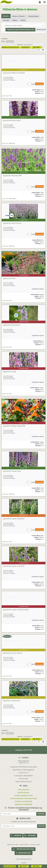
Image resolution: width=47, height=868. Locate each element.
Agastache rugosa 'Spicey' (13, 653)
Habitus (15, 20)
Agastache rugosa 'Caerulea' (14, 566)
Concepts (6, 20)
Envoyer (41, 826)
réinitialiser (41, 30)
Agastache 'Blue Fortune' (12, 223)
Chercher (6, 16)
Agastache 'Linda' (10, 372)
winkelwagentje (9, 866)
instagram (30, 836)
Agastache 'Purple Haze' (12, 471)
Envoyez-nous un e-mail (23, 849)
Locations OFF (25, 47)
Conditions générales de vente (23, 795)
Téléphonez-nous (23, 853)
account (23, 866)
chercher (41, 814)
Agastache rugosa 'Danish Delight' (16, 610)
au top (24, 863)
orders (37, 47)
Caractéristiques (33, 16)
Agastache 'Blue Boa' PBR (12, 176)
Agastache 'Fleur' (9, 278)
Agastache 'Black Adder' (12, 120)
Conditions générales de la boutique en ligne (23, 798)
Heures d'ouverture (23, 790)
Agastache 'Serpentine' (12, 701)
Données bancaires (23, 792)
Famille (23, 20)
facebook (16, 836)
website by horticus (35, 845)
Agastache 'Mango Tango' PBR (14, 426)
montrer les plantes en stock (11, 47)
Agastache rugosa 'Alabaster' (14, 519)
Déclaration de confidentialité (23, 801)
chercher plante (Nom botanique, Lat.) (20, 30)
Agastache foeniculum (11, 325)
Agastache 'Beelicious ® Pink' (14, 73)
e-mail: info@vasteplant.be (24, 859)
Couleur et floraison (19, 16)
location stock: (5, 96)
